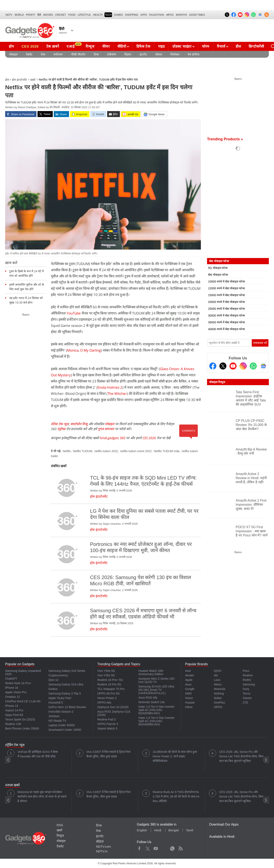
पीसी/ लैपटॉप (78, 54)
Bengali (174, 830)
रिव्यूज (90, 46)
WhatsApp (172, 848)
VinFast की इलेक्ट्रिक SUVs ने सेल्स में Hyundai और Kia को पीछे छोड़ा (38, 754)
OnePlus (219, 703)
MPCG (170, 15)
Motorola (219, 689)
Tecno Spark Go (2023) (20, 719)
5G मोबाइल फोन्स (218, 268)
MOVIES (48, 15)
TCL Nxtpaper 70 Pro (111, 689)
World (19, 15)
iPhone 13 (12, 706)
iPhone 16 (12, 688)
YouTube (74, 313)
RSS (60, 825)
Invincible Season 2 (61, 712)
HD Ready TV (57, 721)
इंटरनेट (143, 54)
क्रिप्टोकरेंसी (256, 46)
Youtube (156, 848)
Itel (216, 675)
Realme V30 (13, 724)
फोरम (206, 46)
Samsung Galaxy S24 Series (67, 671)
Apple (189, 680)
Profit (30, 15)
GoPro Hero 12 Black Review (67, 707)
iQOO (218, 671)
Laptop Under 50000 (62, 725)
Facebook (139, 848)
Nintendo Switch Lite (152, 702)
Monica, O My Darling (84, 350)
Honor (189, 698)
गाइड (161, 46)
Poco (246, 671)
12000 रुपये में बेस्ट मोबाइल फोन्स (226, 288)
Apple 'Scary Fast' (60, 698)
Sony (246, 689)
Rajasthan (157, 15)
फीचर (106, 46)
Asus (188, 684)
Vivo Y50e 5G (106, 671)
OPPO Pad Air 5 (108, 724)
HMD (188, 693)
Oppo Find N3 (14, 715)
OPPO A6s (104, 703)
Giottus (53, 689)
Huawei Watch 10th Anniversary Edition (151, 672)
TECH (108, 15)
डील (238, 46)
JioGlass (54, 716)
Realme (248, 675)
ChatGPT (11, 679)
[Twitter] (223, 366)
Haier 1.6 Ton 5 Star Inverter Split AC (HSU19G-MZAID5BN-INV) (157, 710)
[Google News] (263, 366)
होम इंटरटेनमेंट (19, 80)
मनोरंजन (58, 54)
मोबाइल (13, 54)
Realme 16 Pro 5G (109, 684)
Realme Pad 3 (106, 719)
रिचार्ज (221, 46)
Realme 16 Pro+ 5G (110, 680)
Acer (188, 671)
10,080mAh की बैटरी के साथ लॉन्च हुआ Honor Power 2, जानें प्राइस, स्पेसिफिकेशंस (175, 756)
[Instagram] (243, 366)
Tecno (246, 693)
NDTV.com (103, 846)
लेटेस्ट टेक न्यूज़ (60, 424)
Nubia (218, 698)
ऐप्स (43, 54)
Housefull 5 (56, 703)
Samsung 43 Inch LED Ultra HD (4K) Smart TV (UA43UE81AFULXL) (156, 690)
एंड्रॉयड (61, 429)
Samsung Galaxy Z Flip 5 (65, 693)
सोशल (159, 54)
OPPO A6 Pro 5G (108, 693)
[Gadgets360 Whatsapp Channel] (253, 366)
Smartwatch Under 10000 (65, 730)
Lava (217, 680)
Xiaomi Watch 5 (107, 728)
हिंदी (39, 15)
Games (118, 15)
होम (11, 46)
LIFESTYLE (84, 15)
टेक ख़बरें (53, 46)
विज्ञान (128, 54)
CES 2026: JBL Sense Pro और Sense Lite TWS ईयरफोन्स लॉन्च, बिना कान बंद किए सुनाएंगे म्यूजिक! (241, 756)
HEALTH (98, 15)
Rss (180, 848)
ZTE (245, 703)
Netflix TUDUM (83, 451)
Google (190, 689)
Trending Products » (225, 139)
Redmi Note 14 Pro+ (18, 683)
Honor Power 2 (107, 698)
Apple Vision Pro (16, 692)
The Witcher (117, 394)
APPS (144, 15)
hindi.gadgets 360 (112, 438)
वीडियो (122, 46)
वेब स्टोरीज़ (193, 54)
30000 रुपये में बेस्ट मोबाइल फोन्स (226, 316)
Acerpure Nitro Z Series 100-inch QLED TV (157, 680)
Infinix (189, 707)
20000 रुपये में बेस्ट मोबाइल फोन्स (226, 302)
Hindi (158, 830)
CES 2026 (30, 46)
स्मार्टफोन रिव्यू (79, 424)
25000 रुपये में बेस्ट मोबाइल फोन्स (226, 309)
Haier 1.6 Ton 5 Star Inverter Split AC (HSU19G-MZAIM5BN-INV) (157, 721)
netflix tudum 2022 (106, 451)
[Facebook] (213, 366)
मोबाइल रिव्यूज (217, 382)
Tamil (189, 830)
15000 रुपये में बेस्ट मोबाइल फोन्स (226, 295)
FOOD (72, 15)
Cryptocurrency (58, 675)
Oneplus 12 (13, 697)
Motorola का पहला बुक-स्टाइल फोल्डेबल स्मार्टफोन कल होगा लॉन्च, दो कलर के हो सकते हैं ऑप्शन (42, 796)
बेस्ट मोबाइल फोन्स (218, 275)
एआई (74, 45)
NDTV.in (102, 851)
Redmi (247, 680)
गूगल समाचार (106, 429)
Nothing (219, 693)
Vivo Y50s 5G (106, 675)
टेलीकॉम (112, 54)
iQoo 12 (53, 680)
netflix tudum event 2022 (136, 451)
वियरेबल (175, 54)
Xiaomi (247, 698)
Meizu (218, 684)
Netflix (67, 451)
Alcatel (189, 675)
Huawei (190, 703)
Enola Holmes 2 (110, 387)
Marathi (181, 15)
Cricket (61, 15)
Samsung (249, 684)
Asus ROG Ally (148, 698)
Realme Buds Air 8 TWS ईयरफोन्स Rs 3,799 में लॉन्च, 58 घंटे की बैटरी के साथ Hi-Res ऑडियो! (176, 796)
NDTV (9, 15)
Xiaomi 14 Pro (14, 710)
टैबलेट (29, 54)
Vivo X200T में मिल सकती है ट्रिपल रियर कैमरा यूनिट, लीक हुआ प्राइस (108, 754)
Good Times (197, 15)
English (142, 830)
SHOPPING (132, 15)
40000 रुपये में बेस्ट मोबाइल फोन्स (226, 329)
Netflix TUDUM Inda (166, 451)
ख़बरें (33, 80)
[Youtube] (233, 366)
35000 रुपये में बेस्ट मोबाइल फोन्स (226, 322)
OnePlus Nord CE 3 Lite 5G (23, 701)
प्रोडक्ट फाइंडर (182, 46)
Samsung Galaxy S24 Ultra (66, 684)
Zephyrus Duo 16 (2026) (113, 707)
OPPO (218, 707)
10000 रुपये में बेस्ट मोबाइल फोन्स (226, 282)
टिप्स (96, 54)
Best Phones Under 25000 (22, 728)
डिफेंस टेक (143, 46)
